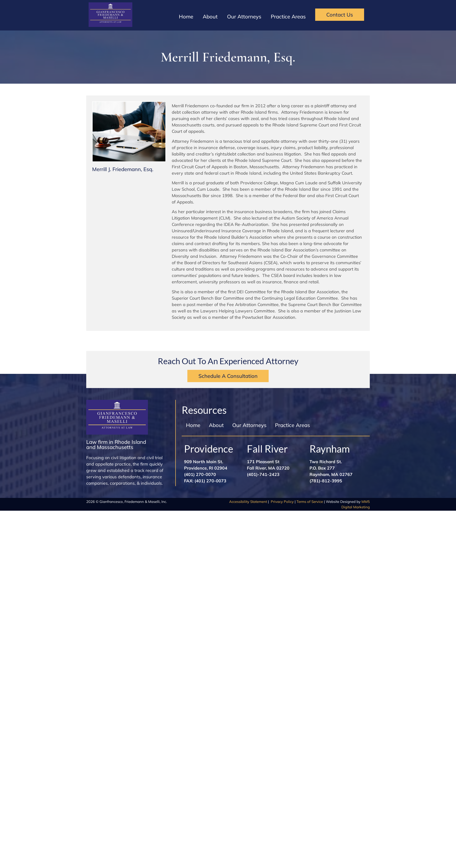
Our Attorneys (244, 17)
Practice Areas (288, 17)
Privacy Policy (282, 502)
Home (186, 17)
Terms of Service (310, 502)
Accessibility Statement (248, 502)
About (210, 17)
